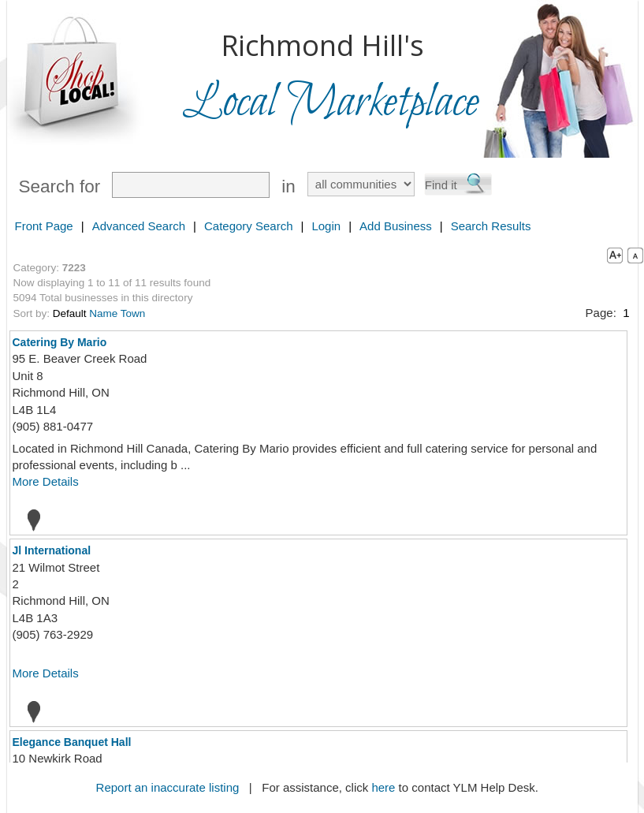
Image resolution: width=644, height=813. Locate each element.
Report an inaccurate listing (168, 787)
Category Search (249, 226)
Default (70, 313)
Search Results (491, 226)
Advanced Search (139, 226)
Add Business (396, 226)
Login (326, 226)
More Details (46, 481)
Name (103, 313)
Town (133, 313)
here (383, 787)
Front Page (44, 226)
